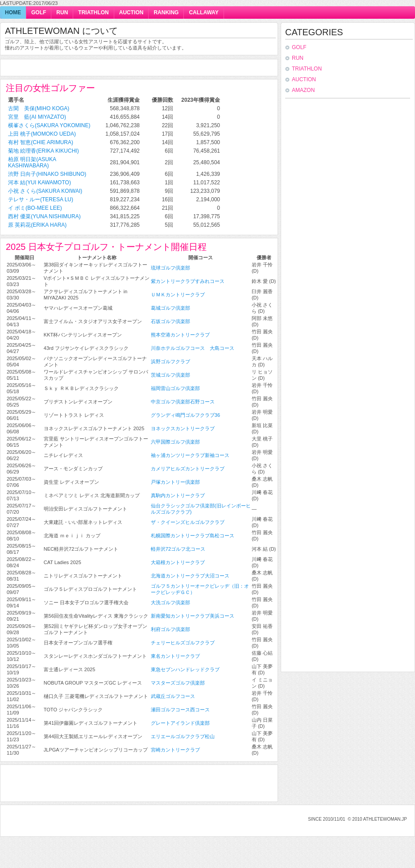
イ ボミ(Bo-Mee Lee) (35, 208)
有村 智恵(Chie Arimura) (41, 142)
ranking (166, 12)
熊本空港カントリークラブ (180, 335)
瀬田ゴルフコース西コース (180, 710)
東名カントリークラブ (175, 656)
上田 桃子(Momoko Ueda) (42, 134)
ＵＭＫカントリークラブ (178, 295)
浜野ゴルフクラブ (170, 361)
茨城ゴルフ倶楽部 (170, 375)
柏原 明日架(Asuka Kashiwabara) (32, 162)
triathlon (93, 12)
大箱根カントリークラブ (178, 562)
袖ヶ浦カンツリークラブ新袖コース (190, 455)
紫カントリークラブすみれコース (188, 281)
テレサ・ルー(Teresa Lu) (41, 199)
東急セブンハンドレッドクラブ (185, 669)
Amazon (303, 90)
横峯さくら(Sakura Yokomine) (49, 125)
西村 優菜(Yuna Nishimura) (44, 216)
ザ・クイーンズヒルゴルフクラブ (188, 522)
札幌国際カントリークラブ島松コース (193, 536)
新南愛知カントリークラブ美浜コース (193, 616)
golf (39, 12)
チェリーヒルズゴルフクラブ (183, 643)
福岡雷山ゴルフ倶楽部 (175, 388)
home (13, 12)
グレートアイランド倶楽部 (180, 723)
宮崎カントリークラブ (175, 750)
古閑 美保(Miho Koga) (39, 108)
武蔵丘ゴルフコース (173, 696)
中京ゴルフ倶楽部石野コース (183, 402)
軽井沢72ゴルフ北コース (178, 549)
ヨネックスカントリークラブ (183, 428)
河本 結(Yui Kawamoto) (39, 183)
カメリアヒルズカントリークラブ (188, 469)
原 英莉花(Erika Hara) (37, 225)
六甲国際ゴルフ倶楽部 (175, 442)
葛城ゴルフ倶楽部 (170, 308)
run (62, 12)
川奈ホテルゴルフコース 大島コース (193, 348)
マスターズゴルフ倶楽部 (178, 683)
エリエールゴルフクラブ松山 (183, 736)
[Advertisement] (110, 68)
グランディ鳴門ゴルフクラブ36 (185, 415)
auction (131, 12)
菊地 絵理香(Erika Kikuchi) (44, 151)
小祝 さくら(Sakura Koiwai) (45, 191)
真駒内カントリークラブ (178, 495)
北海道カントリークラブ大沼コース (190, 576)
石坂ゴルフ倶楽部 (170, 321)
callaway (203, 12)
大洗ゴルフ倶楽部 (170, 602)
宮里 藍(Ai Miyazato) (37, 117)
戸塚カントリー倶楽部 (175, 482)
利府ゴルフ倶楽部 (170, 629)
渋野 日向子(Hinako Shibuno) (47, 174)
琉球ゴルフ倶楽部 (170, 268)
